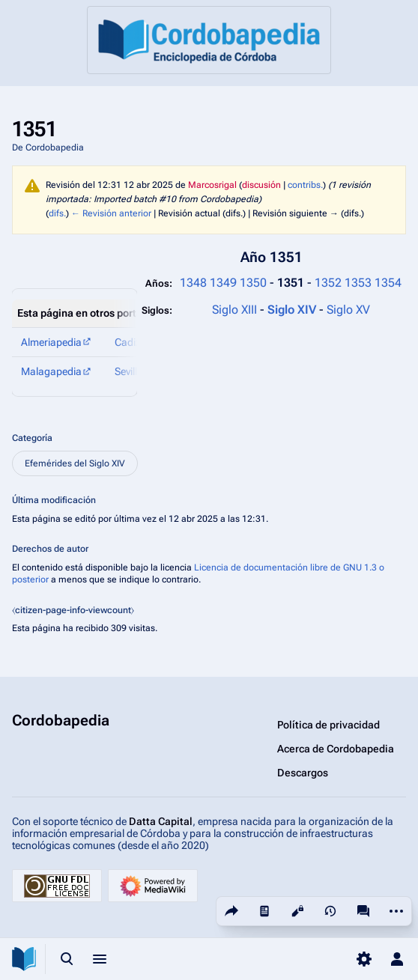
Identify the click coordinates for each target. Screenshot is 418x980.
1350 (253, 283)
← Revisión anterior (111, 213)
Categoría (32, 438)
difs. (57, 213)
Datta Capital (161, 821)
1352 (328, 283)
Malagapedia (51, 371)
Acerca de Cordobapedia (336, 749)
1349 (223, 283)
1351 (292, 283)
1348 (193, 283)
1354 (388, 283)
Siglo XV (348, 310)
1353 (358, 283)
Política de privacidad (328, 725)
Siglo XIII (234, 310)
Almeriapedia (51, 342)
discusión (261, 185)
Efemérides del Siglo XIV (75, 463)
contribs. (305, 185)
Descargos (303, 773)
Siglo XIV (293, 310)
